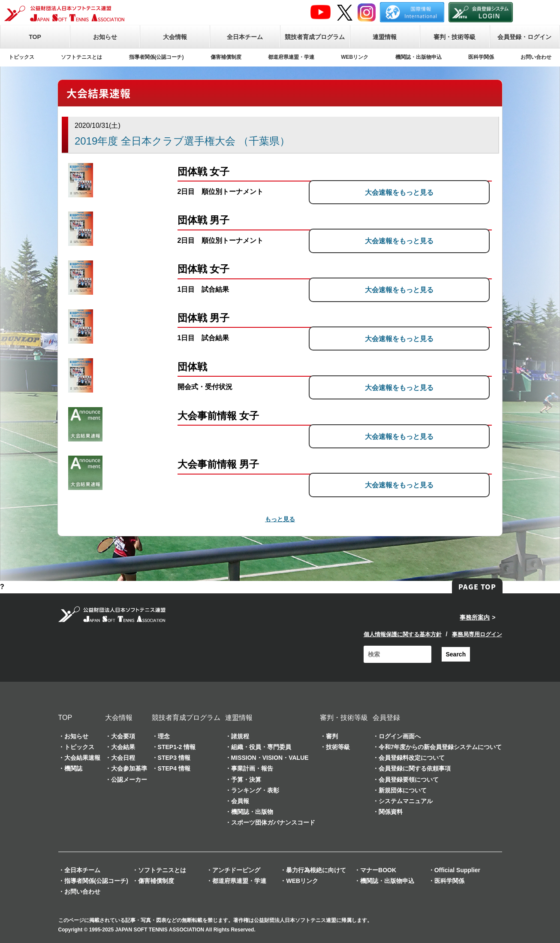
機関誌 (73, 768)
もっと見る (280, 519)
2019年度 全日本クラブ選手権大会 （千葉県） (182, 141)
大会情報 (175, 37)
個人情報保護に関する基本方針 (403, 634)
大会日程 (123, 758)
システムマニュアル (406, 801)
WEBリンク (355, 57)
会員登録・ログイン (524, 37)
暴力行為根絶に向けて (316, 870)
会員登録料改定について (412, 758)
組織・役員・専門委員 (261, 747)
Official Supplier (457, 870)
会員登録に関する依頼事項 (415, 768)
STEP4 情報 (174, 768)
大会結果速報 (82, 758)
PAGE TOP (477, 586)
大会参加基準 (129, 768)
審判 (332, 736)
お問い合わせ (536, 57)
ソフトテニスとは (81, 57)
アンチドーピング (236, 870)
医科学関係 (481, 57)
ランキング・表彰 (255, 790)
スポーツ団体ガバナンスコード (273, 822)
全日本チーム (245, 37)
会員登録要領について (409, 780)
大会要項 (123, 736)
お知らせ (105, 37)
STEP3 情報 (174, 758)
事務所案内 (475, 617)
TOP (35, 37)
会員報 (240, 801)
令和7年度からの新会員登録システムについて (440, 747)
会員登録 (386, 718)
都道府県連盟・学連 (291, 57)
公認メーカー (129, 780)
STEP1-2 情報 (177, 747)
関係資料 (391, 812)
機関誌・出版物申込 (418, 57)
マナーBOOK (378, 870)
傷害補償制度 (226, 57)
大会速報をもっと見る (425, 192)
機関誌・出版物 (252, 812)
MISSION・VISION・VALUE (270, 758)
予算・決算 (246, 780)
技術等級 (338, 747)
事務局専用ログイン (477, 634)
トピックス (21, 57)
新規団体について (403, 790)
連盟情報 (385, 37)
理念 (164, 736)
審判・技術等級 (455, 37)
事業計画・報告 (252, 768)
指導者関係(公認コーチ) (157, 57)
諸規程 (240, 736)
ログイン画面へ (400, 736)
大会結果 (123, 747)
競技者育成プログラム (315, 37)
